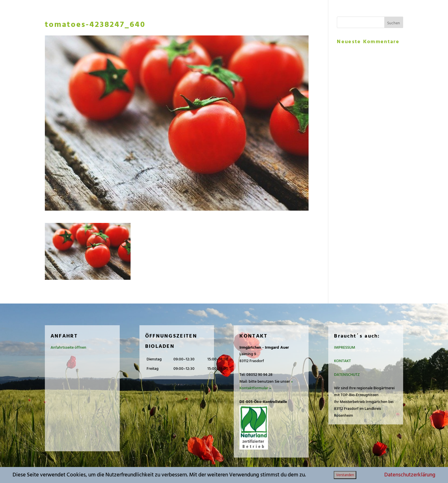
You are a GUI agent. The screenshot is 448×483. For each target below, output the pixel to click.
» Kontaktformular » (266, 385)
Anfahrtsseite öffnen (68, 347)
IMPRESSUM (345, 347)
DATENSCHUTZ (347, 375)
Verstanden (345, 475)
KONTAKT (342, 361)
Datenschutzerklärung (410, 475)
